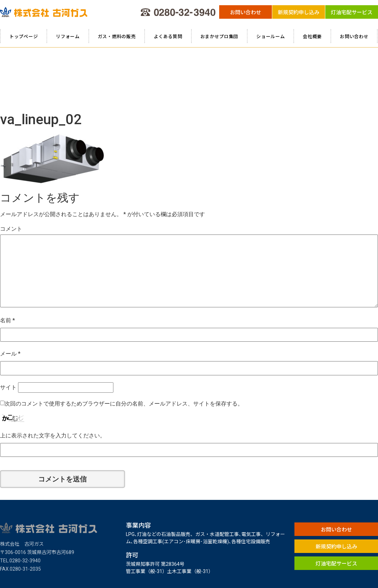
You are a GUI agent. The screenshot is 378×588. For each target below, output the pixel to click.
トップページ (24, 36)
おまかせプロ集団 (220, 36)
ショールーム (270, 36)
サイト (8, 326)
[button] (246, 12)
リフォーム (68, 36)
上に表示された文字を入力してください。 (53, 374)
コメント (11, 168)
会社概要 (312, 36)
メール (10, 293)
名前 (7, 259)
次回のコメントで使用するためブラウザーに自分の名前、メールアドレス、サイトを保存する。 (124, 343)
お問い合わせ (354, 36)
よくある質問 (168, 36)
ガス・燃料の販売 (117, 36)
